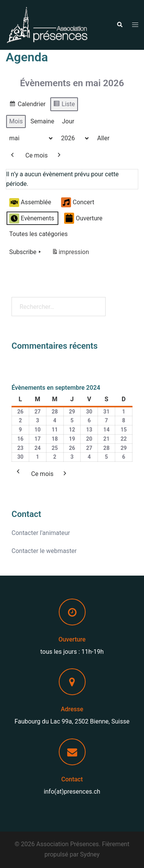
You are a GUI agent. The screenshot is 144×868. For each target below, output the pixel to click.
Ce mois (36, 155)
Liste (64, 105)
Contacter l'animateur (41, 533)
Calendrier (27, 105)
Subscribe (26, 252)
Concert (78, 203)
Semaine (42, 121)
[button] (119, 25)
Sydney (90, 854)
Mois (16, 121)
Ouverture (83, 219)
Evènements (32, 218)
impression (70, 254)
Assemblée (30, 203)
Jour (68, 121)
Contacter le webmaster (44, 551)
